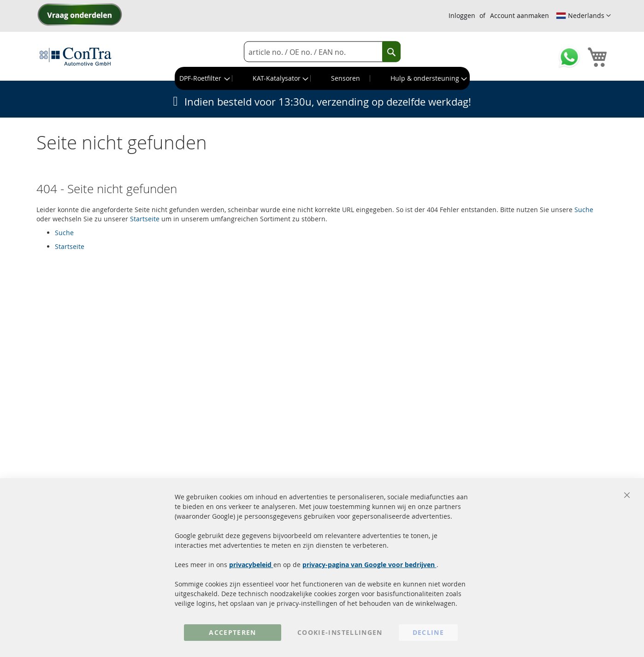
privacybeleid (251, 565)
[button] (583, 16)
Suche (584, 210)
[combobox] (322, 52)
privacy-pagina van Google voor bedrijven (369, 565)
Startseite (145, 219)
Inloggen (462, 15)
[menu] (322, 78)
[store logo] (76, 56)
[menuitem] (204, 78)
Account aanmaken (520, 15)
